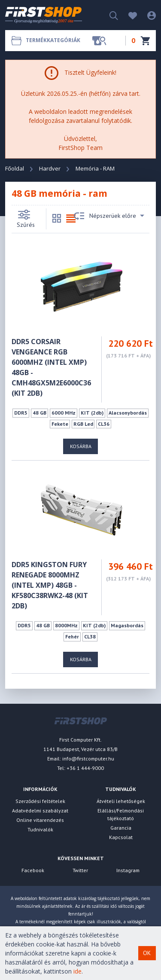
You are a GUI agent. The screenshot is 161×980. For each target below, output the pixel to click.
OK (147, 953)
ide (77, 971)
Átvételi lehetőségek (121, 801)
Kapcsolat (121, 837)
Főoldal (15, 168)
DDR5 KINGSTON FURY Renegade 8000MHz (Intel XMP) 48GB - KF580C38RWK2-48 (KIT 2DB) (50, 585)
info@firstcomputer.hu (88, 759)
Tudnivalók (40, 829)
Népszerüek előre (109, 216)
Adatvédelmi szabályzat (40, 811)
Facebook (33, 870)
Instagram (128, 870)
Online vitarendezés (40, 820)
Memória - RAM (95, 168)
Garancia (121, 828)
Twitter (80, 870)
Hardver (50, 168)
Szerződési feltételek (40, 801)
